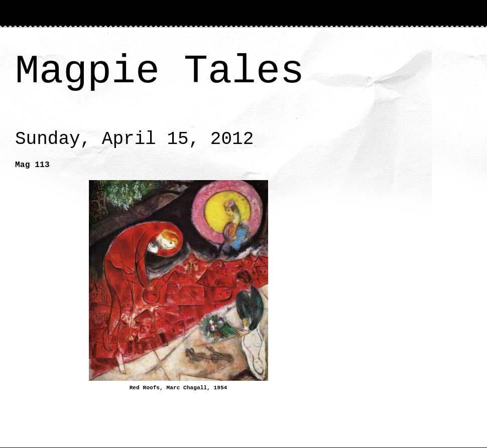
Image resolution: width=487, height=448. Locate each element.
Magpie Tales (160, 71)
